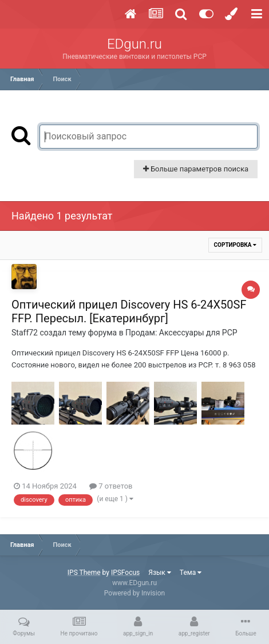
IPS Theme (84, 573)
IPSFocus (125, 573)
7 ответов (111, 486)
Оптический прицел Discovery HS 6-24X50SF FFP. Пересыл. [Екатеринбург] (129, 311)
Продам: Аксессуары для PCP (181, 333)
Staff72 (25, 333)
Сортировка (235, 245)
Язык (160, 573)
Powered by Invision (134, 593)
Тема (191, 573)
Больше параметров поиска (196, 169)
